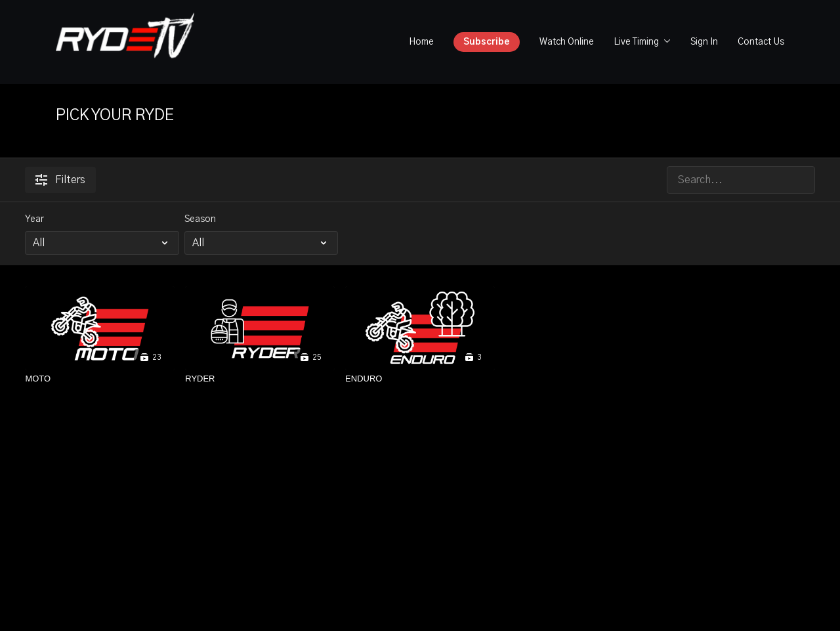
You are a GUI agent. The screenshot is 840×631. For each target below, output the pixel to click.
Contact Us (761, 42)
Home (421, 42)
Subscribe (487, 42)
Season (200, 219)
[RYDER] (260, 379)
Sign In (704, 42)
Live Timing (642, 42)
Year (34, 219)
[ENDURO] (420, 379)
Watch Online (567, 42)
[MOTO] (100, 379)
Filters (60, 180)
